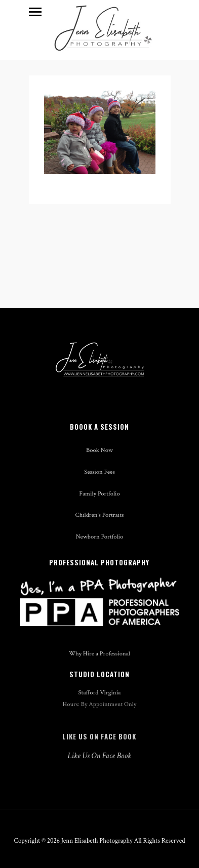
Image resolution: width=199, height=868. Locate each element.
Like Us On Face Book (99, 736)
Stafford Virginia (100, 692)
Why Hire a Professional (99, 653)
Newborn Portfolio (100, 536)
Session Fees (99, 472)
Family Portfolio (99, 493)
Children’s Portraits (100, 515)
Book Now (99, 450)
